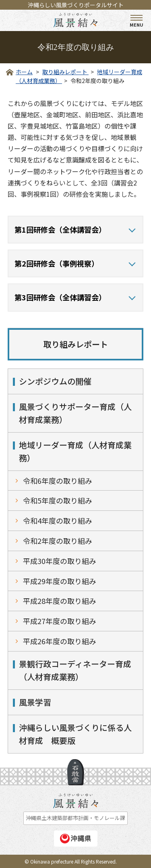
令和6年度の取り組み (58, 481)
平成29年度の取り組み (60, 581)
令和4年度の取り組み (58, 520)
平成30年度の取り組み (60, 561)
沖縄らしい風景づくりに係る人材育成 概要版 (75, 734)
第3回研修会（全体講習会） (60, 297)
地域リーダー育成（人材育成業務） (75, 451)
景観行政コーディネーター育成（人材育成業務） (75, 670)
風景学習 (35, 702)
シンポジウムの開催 (55, 381)
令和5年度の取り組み (58, 500)
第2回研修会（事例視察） (57, 263)
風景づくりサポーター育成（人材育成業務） (75, 413)
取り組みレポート (76, 344)
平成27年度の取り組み (60, 621)
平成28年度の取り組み (60, 601)
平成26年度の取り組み (60, 641)
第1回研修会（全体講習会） (60, 229)
